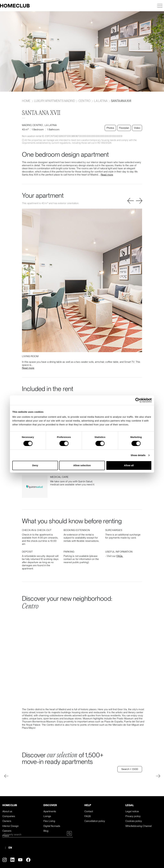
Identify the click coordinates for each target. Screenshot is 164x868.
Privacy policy (133, 816)
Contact (89, 811)
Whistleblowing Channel (139, 826)
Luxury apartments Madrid (55, 101)
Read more (107, 175)
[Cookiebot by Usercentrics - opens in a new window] (138, 400)
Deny (35, 465)
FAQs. (120, 556)
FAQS (88, 816)
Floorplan (124, 128)
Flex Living (49, 821)
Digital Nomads (52, 826)
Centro (84, 101)
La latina (101, 101)
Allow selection (82, 465)
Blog (46, 831)
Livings (47, 816)
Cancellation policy (95, 821)
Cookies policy (134, 821)
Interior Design (10, 826)
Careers (7, 831)
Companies (9, 816)
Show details (138, 455)
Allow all (129, 465)
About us (7, 811)
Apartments (50, 811)
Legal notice (132, 811)
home (27, 101)
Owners (7, 821)
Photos (110, 128)
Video (137, 128)
